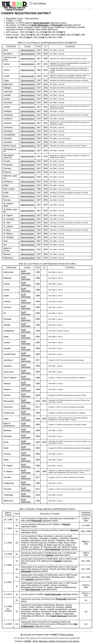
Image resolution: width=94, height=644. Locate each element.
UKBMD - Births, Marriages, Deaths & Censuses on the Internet (52, 641)
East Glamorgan (53, 549)
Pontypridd (57, 25)
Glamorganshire (27, 50)
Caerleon (49, 555)
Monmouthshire (27, 200)
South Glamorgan (41, 23)
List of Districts (39, 3)
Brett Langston (67, 635)
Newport (67, 524)
